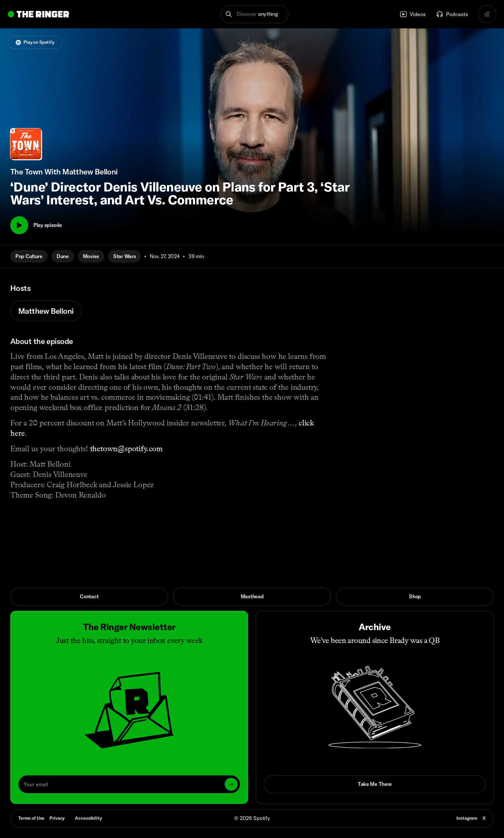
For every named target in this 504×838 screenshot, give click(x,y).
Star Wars (124, 256)
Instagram (467, 818)
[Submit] (231, 784)
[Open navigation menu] (487, 14)
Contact (89, 596)
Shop (415, 596)
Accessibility (88, 818)
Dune (63, 256)
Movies (91, 256)
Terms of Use (31, 818)
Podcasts (452, 14)
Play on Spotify (35, 42)
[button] (255, 14)
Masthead (252, 596)
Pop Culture (29, 256)
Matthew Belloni (46, 311)
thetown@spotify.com (126, 448)
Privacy (57, 818)
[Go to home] (38, 14)
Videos (413, 14)
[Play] (19, 225)
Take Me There (375, 784)
